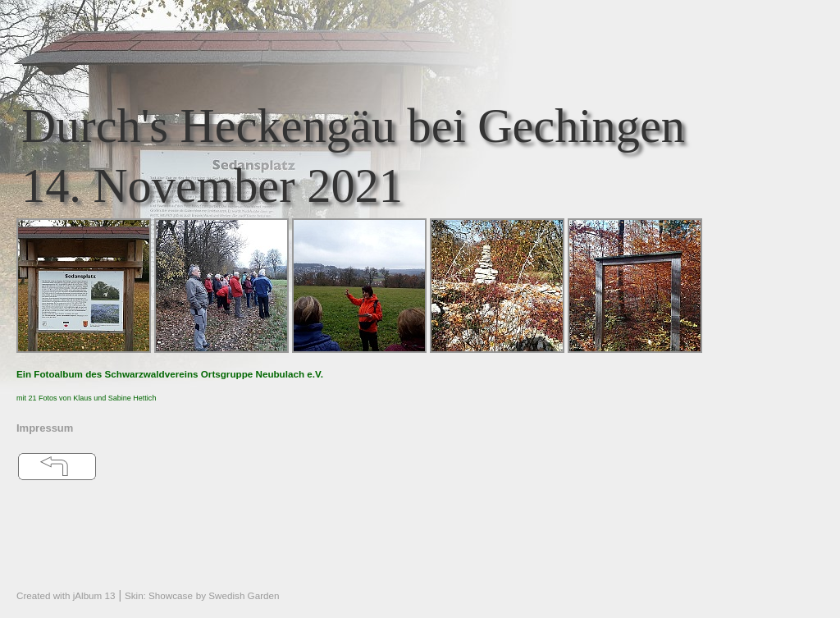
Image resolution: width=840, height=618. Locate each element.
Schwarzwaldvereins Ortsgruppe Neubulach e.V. (214, 374)
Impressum (45, 428)
